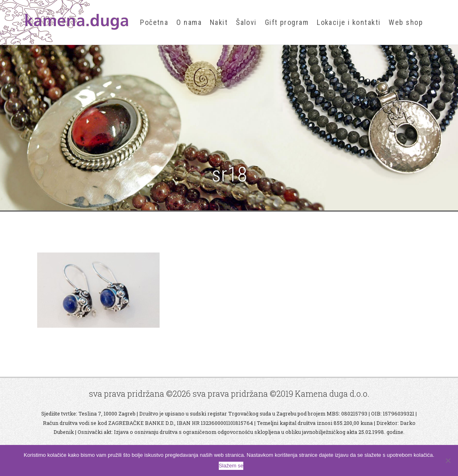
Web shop (406, 22)
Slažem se (231, 466)
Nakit (219, 22)
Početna (154, 22)
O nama (189, 22)
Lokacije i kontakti (349, 22)
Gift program (287, 22)
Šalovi (246, 22)
